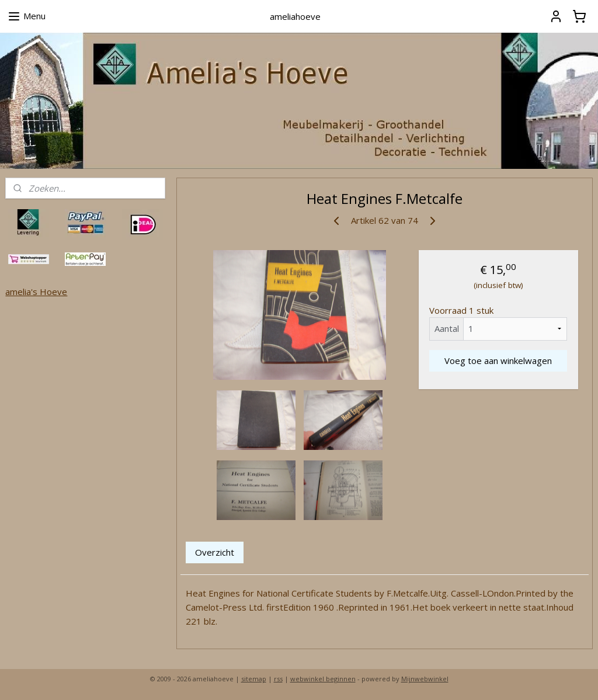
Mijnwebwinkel (425, 679)
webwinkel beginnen (323, 679)
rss (278, 679)
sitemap (254, 679)
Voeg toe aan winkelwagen (498, 360)
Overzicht (215, 552)
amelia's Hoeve (36, 292)
